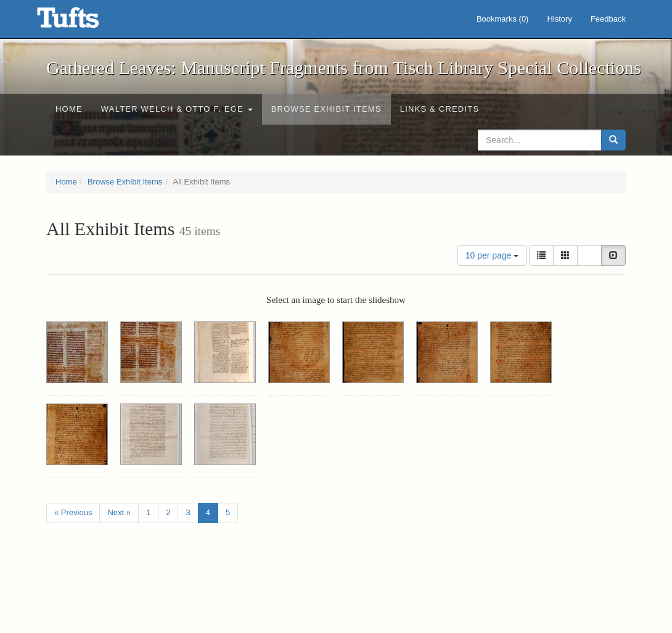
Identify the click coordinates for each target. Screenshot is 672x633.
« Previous (73, 512)
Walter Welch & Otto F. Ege (177, 109)
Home (69, 109)
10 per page (492, 255)
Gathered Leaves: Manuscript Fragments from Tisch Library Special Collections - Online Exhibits (83, 22)
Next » (119, 512)
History (559, 19)
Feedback (608, 19)
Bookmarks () (503, 19)
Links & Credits (440, 109)
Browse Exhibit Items (326, 109)
